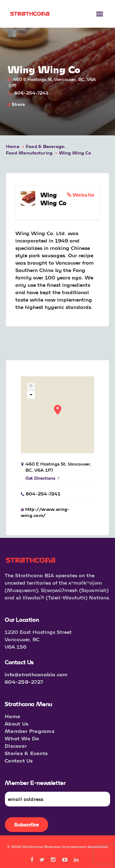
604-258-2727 (24, 682)
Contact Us (19, 760)
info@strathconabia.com (36, 674)
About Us (17, 724)
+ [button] (31, 387)
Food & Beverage (45, 146)
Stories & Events (26, 753)
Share (16, 104)
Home (13, 146)
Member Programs (30, 731)
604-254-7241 (31, 93)
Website (84, 195)
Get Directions (42, 478)
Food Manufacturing (29, 153)
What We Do (22, 738)
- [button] (31, 395)
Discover (16, 746)
